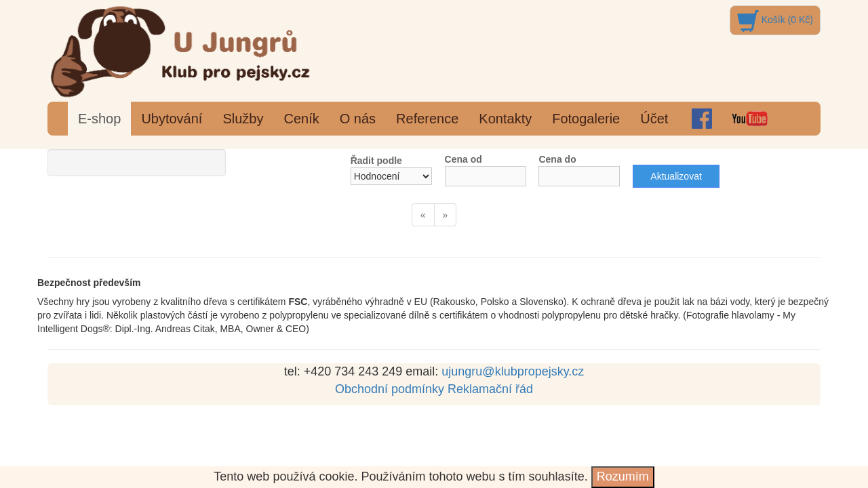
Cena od (463, 159)
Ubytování (172, 119)
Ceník (301, 119)
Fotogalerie (586, 119)
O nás (358, 119)
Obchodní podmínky (390, 389)
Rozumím (623, 476)
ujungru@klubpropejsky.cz (513, 371)
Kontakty (505, 119)
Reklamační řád (490, 389)
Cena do (557, 159)
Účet (654, 119)
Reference (427, 119)
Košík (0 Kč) (775, 20)
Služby (243, 119)
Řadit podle (376, 161)
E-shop (99, 119)
